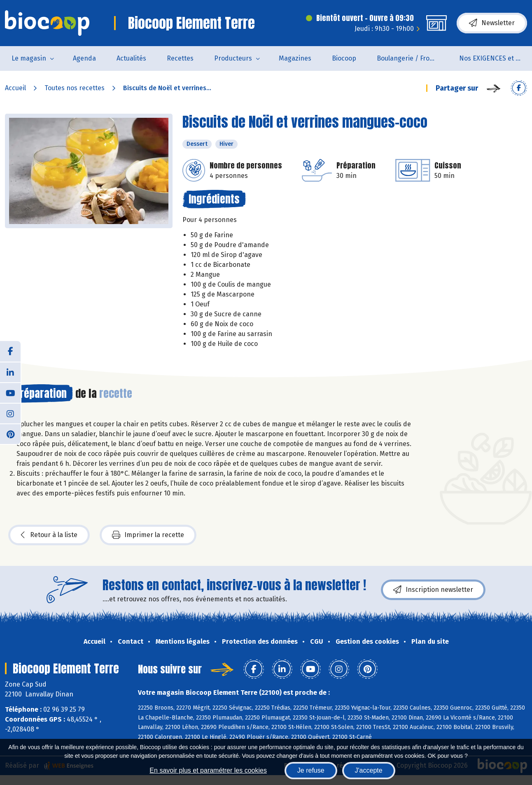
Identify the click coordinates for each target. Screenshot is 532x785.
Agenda (84, 58)
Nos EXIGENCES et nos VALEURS (495, 58)
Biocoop (344, 58)
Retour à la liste (49, 535)
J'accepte (369, 770)
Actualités (131, 58)
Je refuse (311, 770)
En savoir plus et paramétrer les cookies (208, 770)
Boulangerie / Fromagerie (413, 58)
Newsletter (492, 23)
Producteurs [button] (233, 58)
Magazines (295, 58)
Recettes (180, 58)
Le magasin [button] (29, 58)
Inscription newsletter (433, 590)
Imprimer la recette (148, 535)
